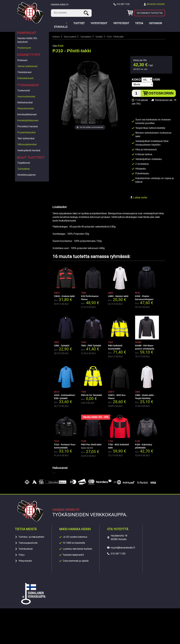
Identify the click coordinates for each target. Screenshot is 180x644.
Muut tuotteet (31, 157)
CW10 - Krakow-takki (64, 296)
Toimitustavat (26, 549)
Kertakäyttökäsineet (28, 120)
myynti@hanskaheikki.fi (123, 548)
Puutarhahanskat (26, 132)
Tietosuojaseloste (28, 543)
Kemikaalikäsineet (27, 114)
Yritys (22, 555)
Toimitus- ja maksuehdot (31, 537)
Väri (157, 80)
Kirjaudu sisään (156, 4)
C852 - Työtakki (62, 346)
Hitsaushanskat (26, 108)
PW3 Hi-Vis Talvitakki (92, 395)
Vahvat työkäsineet (27, 66)
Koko (136, 80)
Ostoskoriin (161, 93)
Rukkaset (22, 60)
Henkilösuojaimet (26, 175)
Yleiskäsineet (24, 72)
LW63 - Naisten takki (118, 296)
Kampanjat (27, 33)
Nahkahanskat (25, 102)
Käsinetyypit (29, 55)
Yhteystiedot (25, 561)
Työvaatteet (24, 169)
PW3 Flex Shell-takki (91, 445)
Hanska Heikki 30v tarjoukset (27, 40)
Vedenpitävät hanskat (29, 150)
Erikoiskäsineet (25, 78)
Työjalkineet (24, 163)
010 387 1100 (123, 4)
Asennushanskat (26, 97)
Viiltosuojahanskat (27, 144)
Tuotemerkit (24, 91)
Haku (87, 13)
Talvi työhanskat (26, 138)
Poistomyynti (24, 48)
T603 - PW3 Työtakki (91, 346)
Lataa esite (139, 197)
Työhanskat (28, 85)
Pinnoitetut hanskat (28, 126)
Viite (55, 46)
